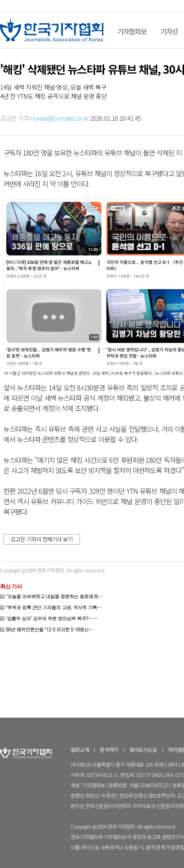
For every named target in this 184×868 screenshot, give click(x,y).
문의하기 (109, 750)
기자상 (169, 31)
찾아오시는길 (143, 750)
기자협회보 (132, 31)
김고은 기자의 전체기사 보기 (42, 539)
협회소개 (80, 750)
